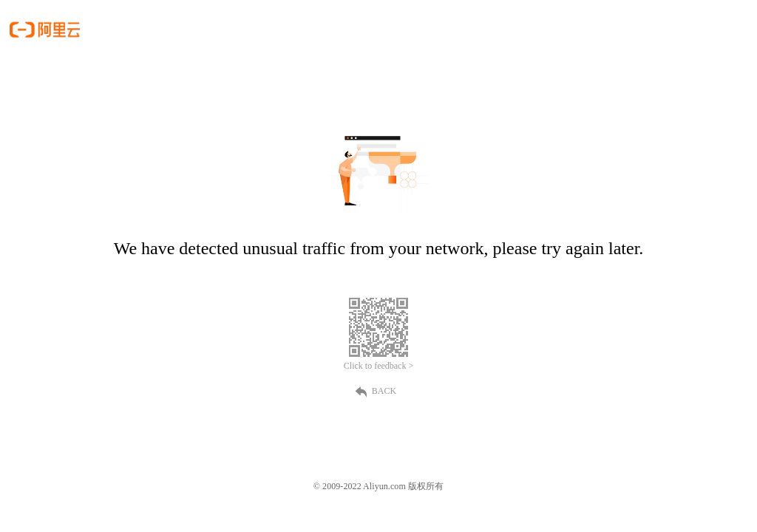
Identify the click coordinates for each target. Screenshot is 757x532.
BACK (378, 391)
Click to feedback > (378, 366)
